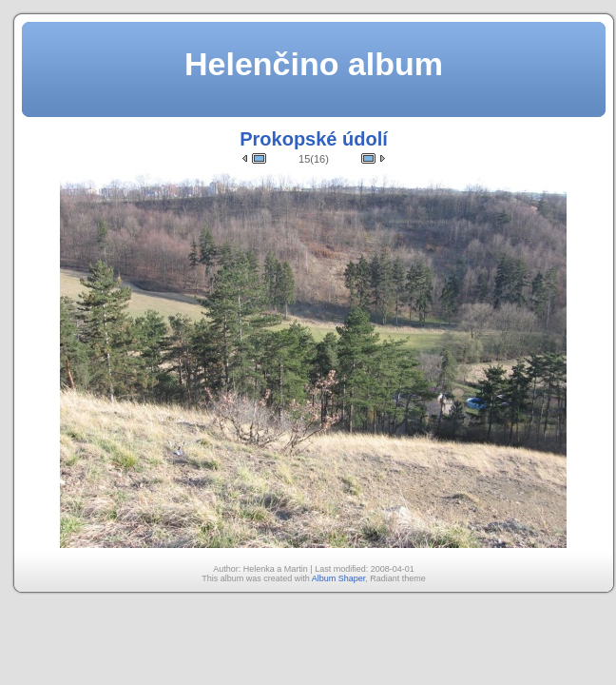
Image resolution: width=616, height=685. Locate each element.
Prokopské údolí (314, 139)
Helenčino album (314, 64)
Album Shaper (339, 578)
